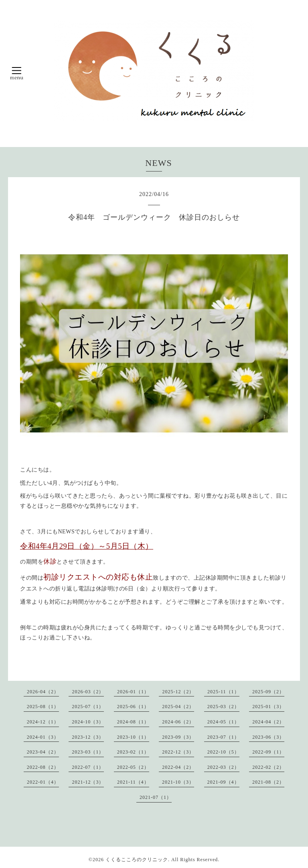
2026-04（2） (43, 692)
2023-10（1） (133, 737)
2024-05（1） (223, 722)
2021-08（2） (268, 782)
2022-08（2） (43, 767)
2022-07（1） (88, 767)
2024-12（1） (43, 722)
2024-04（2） (268, 722)
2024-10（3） (88, 722)
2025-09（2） (268, 692)
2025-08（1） (43, 707)
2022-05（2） (133, 767)
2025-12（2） (178, 692)
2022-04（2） (178, 767)
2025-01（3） (268, 707)
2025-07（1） (88, 707)
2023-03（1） (88, 752)
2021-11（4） (133, 782)
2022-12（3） (178, 752)
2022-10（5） (223, 752)
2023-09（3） (178, 737)
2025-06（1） (133, 707)
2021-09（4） (223, 782)
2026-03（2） (88, 692)
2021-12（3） (88, 782)
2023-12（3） (88, 737)
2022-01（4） (43, 782)
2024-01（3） (43, 737)
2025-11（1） (223, 692)
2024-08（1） (133, 722)
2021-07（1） (156, 797)
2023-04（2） (43, 752)
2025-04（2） (178, 707)
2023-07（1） (223, 737)
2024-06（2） (178, 722)
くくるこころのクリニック (137, 860)
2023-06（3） (268, 737)
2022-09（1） (268, 752)
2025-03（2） (223, 707)
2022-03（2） (223, 767)
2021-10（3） (178, 782)
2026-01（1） (133, 692)
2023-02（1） (133, 752)
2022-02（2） (268, 767)
